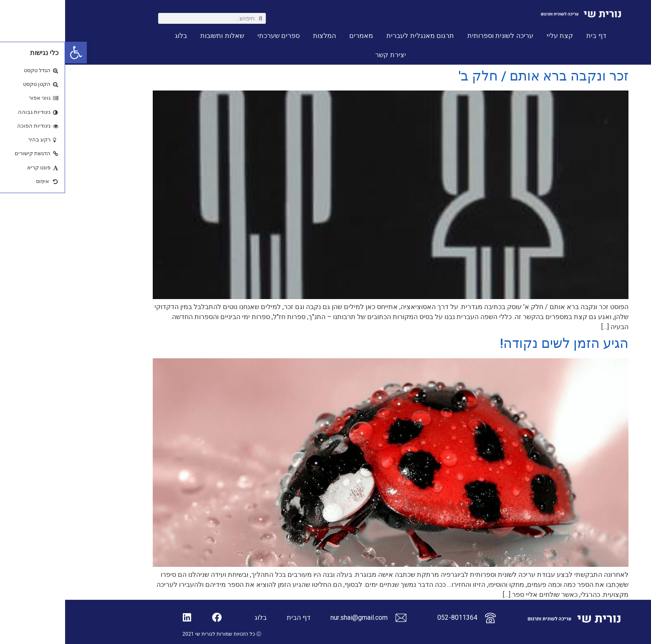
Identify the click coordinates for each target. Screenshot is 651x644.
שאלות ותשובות (157, 36)
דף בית (531, 36)
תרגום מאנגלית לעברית (355, 36)
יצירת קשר (325, 55)
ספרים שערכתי (213, 36)
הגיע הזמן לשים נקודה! (499, 343)
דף (241, 618)
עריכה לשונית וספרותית (435, 36)
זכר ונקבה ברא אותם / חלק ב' (478, 76)
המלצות (259, 36)
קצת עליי (495, 36)
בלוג (116, 36)
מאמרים (296, 36)
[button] (11, 53)
